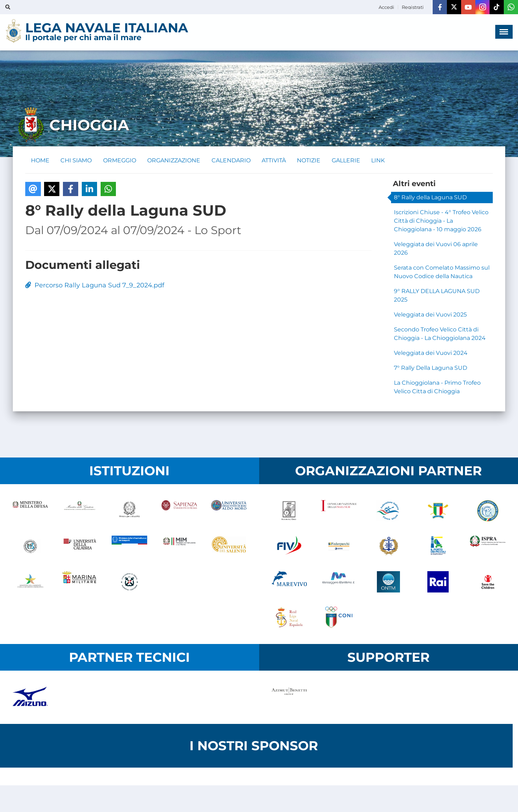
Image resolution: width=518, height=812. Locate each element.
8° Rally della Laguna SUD (430, 197)
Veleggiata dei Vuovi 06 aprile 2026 (436, 248)
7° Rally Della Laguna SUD (431, 368)
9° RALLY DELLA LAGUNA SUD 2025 (437, 295)
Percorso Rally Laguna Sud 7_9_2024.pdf (95, 286)
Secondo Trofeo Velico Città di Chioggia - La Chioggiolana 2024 (440, 334)
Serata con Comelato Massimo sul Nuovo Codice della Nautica (442, 272)
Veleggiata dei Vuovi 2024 (431, 353)
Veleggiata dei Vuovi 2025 (430, 315)
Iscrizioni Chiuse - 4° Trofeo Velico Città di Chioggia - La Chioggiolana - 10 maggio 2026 (441, 221)
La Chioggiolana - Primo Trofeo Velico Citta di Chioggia (437, 387)
